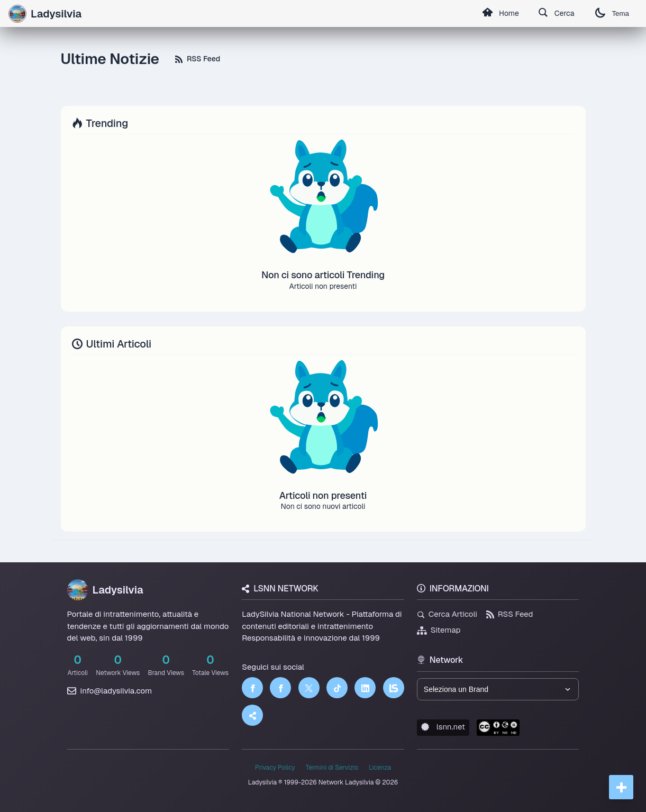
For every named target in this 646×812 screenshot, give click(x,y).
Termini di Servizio (332, 768)
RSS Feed (198, 59)
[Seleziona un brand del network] (498, 689)
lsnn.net (443, 727)
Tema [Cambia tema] (612, 13)
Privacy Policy (275, 768)
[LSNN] (394, 688)
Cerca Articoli (447, 614)
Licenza (380, 768)
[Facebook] (252, 688)
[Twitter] (309, 688)
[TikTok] (337, 688)
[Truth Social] (252, 715)
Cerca (556, 14)
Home (501, 14)
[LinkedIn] (365, 688)
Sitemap (439, 630)
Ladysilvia (105, 590)
